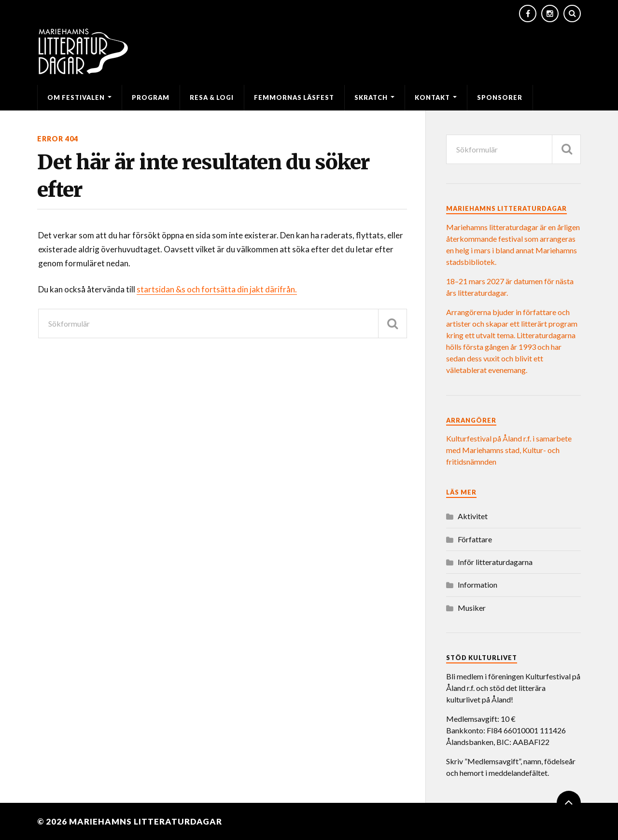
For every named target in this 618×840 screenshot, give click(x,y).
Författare (475, 539)
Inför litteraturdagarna (495, 562)
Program (151, 97)
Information (478, 585)
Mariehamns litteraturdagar (146, 821)
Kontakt (432, 97)
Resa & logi (212, 97)
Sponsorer (500, 97)
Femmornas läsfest (294, 97)
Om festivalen (76, 97)
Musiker (472, 608)
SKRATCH (371, 97)
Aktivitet (473, 516)
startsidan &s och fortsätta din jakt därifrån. (217, 289)
